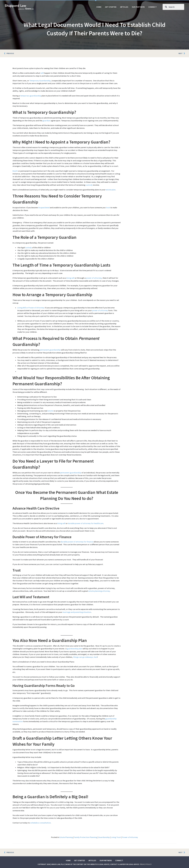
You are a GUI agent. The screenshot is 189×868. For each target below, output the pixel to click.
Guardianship (104, 837)
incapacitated (44, 207)
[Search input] (173, 7)
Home (68, 860)
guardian (46, 121)
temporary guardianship (31, 96)
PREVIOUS (10, 53)
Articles (92, 860)
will (42, 73)
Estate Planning (66, 837)
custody (89, 185)
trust (108, 207)
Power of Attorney (130, 837)
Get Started (80, 860)
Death (15, 171)
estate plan (111, 190)
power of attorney (94, 278)
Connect (119, 860)
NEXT (181, 53)
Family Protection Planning (86, 837)
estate (50, 411)
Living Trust (116, 837)
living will (70, 278)
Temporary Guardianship (40, 81)
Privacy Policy (146, 864)
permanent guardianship (50, 350)
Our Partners (106, 860)
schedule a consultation (40, 823)
